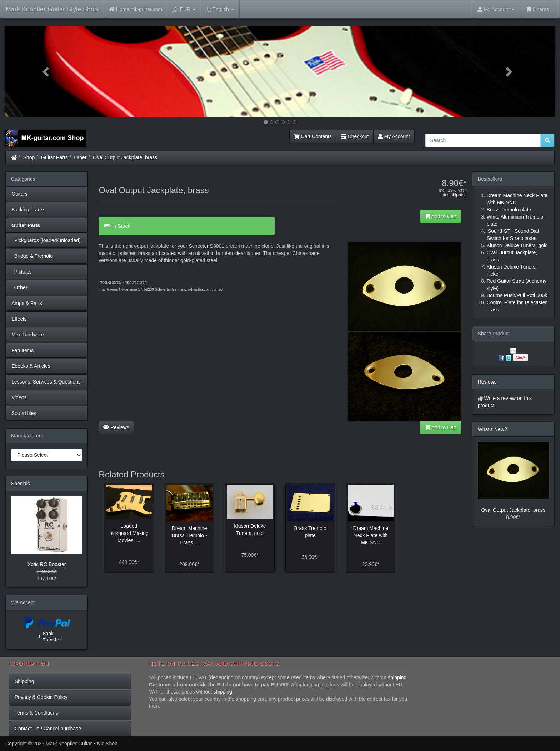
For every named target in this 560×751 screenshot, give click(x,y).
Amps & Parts (27, 303)
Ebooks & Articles (31, 366)
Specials (21, 484)
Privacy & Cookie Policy (41, 697)
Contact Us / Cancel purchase (48, 729)
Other (81, 157)
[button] (47, 71)
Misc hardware (28, 335)
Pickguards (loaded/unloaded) (46, 240)
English (220, 9)
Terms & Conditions (36, 713)
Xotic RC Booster (47, 564)
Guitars (19, 194)
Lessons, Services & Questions (46, 382)
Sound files (24, 413)
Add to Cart (441, 216)
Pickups (22, 272)
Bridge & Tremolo (32, 256)
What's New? (492, 429)
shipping (459, 195)
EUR (184, 9)
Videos (19, 397)
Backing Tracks (28, 210)
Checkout (355, 136)
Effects (19, 319)
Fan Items (22, 350)
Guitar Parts (54, 157)
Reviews (116, 427)
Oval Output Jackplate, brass (125, 157)
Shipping (24, 681)
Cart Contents (313, 136)
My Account (394, 136)
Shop (29, 157)
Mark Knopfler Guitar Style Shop (52, 9)
